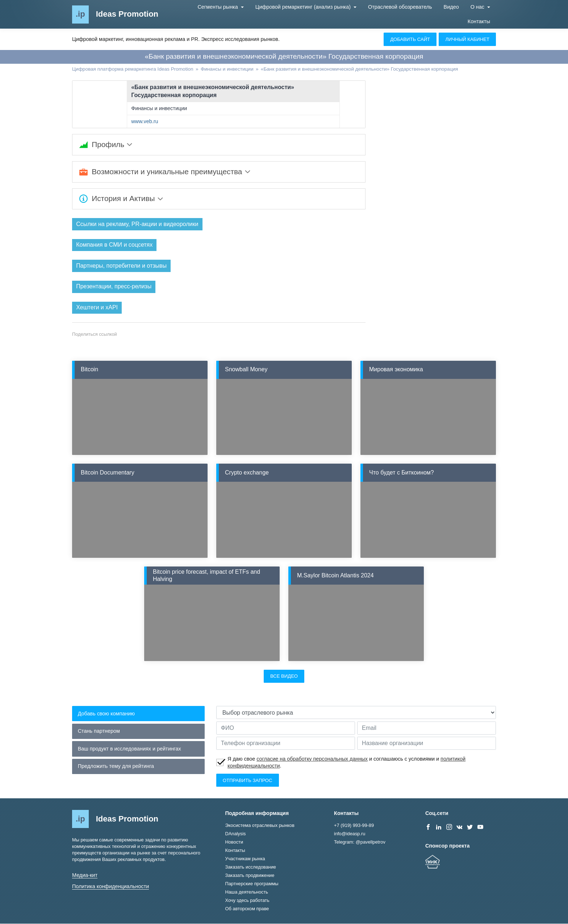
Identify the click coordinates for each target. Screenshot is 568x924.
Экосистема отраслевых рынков (260, 826)
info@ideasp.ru (350, 834)
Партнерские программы (252, 884)
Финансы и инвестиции (159, 108)
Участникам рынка (245, 859)
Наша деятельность (247, 892)
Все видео (284, 676)
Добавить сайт (410, 39)
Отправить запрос (248, 780)
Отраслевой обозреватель (400, 7)
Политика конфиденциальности (110, 887)
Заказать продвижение (250, 876)
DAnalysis (236, 834)
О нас (478, 7)
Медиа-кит (85, 875)
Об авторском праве (247, 909)
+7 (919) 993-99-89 (354, 826)
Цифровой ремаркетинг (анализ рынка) (304, 7)
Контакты (479, 21)
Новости (234, 842)
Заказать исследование (251, 867)
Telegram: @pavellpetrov (360, 842)
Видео (451, 7)
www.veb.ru (145, 121)
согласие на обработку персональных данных (312, 759)
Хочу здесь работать (247, 901)
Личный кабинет (467, 39)
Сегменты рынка (218, 7)
